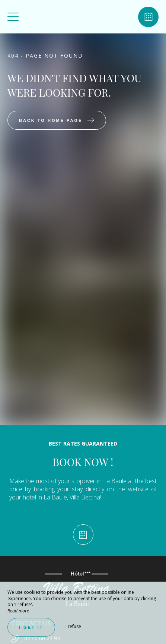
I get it (31, 627)
